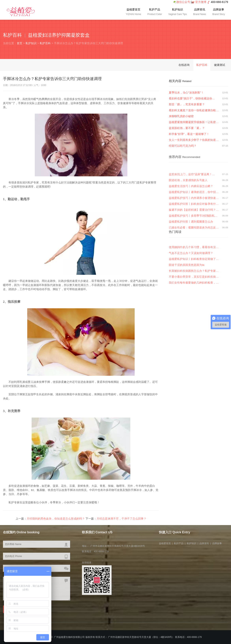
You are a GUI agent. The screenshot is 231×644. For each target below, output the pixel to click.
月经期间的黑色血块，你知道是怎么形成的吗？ (56, 521)
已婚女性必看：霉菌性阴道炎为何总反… (194, 265)
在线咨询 (184, 65)
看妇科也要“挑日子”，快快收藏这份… (192, 98)
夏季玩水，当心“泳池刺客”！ (186, 93)
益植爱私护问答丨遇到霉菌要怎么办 (191, 259)
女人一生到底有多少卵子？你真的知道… (194, 140)
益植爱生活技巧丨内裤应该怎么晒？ (191, 223)
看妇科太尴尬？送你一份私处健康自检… (194, 110)
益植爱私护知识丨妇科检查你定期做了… (194, 285)
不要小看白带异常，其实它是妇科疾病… (194, 303)
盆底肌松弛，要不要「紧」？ (187, 128)
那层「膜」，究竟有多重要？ (187, 104)
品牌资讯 (200, 12)
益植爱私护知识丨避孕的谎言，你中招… (194, 229)
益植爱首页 (133, 12)
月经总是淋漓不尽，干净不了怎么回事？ (121, 521)
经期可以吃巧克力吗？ (183, 146)
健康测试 (220, 65)
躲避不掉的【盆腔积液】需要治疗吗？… (194, 247)
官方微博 (201, 2)
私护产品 (155, 12)
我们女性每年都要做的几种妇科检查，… (194, 309)
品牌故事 (219, 12)
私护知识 (177, 12)
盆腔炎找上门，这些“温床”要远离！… (192, 211)
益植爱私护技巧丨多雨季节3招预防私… (193, 253)
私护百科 (45, 43)
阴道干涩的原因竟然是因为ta (187, 291)
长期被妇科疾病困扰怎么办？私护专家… (194, 297)
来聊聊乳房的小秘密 (181, 116)
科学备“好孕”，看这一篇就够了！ (189, 134)
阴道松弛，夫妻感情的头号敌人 (188, 217)
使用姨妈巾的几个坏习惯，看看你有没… (194, 273)
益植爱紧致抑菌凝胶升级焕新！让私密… (194, 122)
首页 (20, 43)
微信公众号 (182, 2)
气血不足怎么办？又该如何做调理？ (191, 279)
